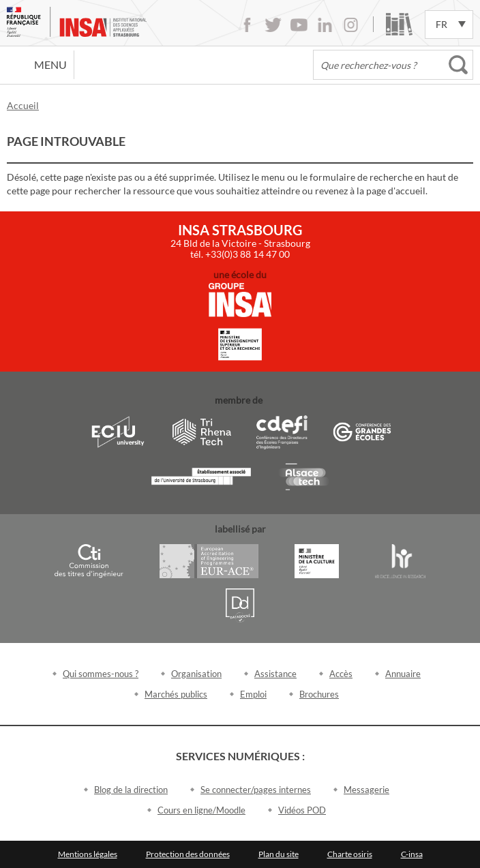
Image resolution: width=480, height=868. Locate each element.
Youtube (299, 25)
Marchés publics (176, 694)
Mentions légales (88, 854)
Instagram (351, 25)
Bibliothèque (399, 24)
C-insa (412, 854)
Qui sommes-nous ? (101, 674)
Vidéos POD (302, 810)
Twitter (273, 25)
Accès (341, 674)
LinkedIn (325, 25)
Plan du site (279, 854)
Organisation (196, 674)
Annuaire (403, 674)
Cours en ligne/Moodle (201, 810)
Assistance (275, 674)
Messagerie (366, 790)
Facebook (247, 25)
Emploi (253, 694)
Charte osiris (350, 854)
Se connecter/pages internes (256, 790)
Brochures (319, 694)
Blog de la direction (131, 790)
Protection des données (188, 854)
